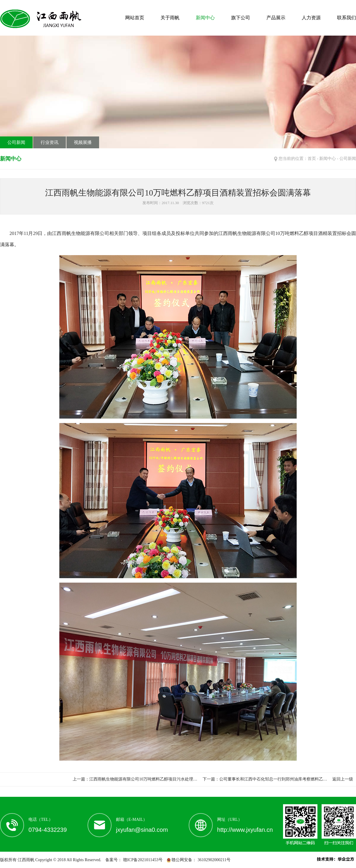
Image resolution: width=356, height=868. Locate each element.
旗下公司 (241, 18)
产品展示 (276, 18)
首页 (312, 159)
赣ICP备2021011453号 (142, 860)
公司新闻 (16, 142)
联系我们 (347, 18)
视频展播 (83, 142)
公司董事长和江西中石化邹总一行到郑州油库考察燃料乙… (273, 779)
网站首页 (135, 18)
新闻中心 (205, 18)
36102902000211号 (213, 860)
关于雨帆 (170, 18)
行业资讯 (50, 142)
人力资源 (311, 18)
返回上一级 (343, 779)
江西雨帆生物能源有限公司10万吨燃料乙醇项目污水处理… (143, 779)
